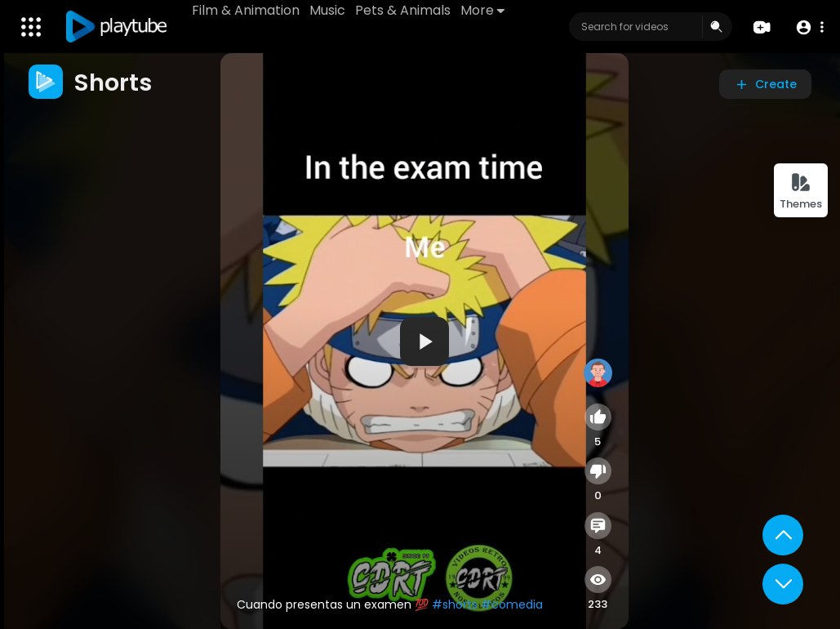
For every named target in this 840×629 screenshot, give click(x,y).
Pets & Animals (403, 10)
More (482, 10)
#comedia (512, 604)
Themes (801, 192)
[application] (424, 341)
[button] (809, 27)
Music (327, 10)
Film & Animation (246, 10)
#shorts (455, 604)
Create (765, 84)
